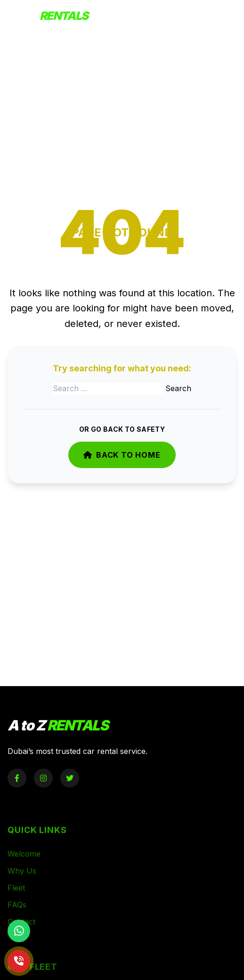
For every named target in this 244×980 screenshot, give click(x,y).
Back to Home (122, 455)
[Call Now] (19, 961)
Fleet (16, 898)
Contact (21, 932)
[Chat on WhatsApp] (19, 931)
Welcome (24, 864)
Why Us (22, 881)
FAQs (17, 915)
